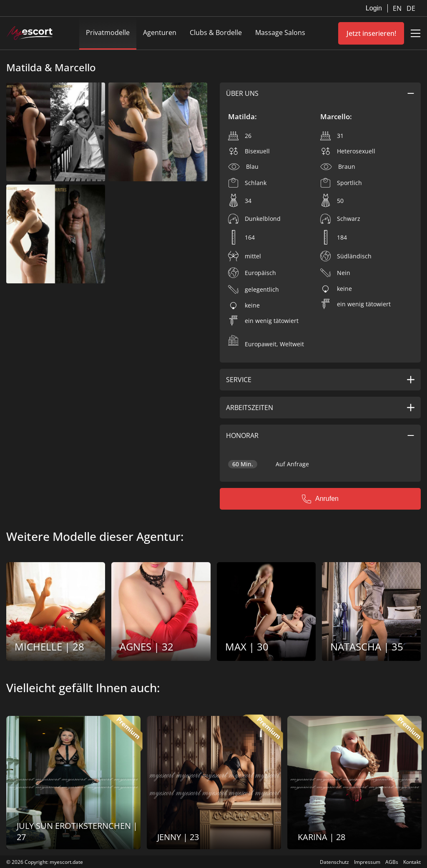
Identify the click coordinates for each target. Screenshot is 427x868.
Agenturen (160, 33)
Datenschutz (334, 862)
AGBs (392, 862)
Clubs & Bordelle (216, 33)
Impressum (367, 862)
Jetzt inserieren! (371, 33)
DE (411, 8)
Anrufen (320, 499)
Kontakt (412, 862)
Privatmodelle (108, 33)
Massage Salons (280, 33)
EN (398, 8)
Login (374, 8)
